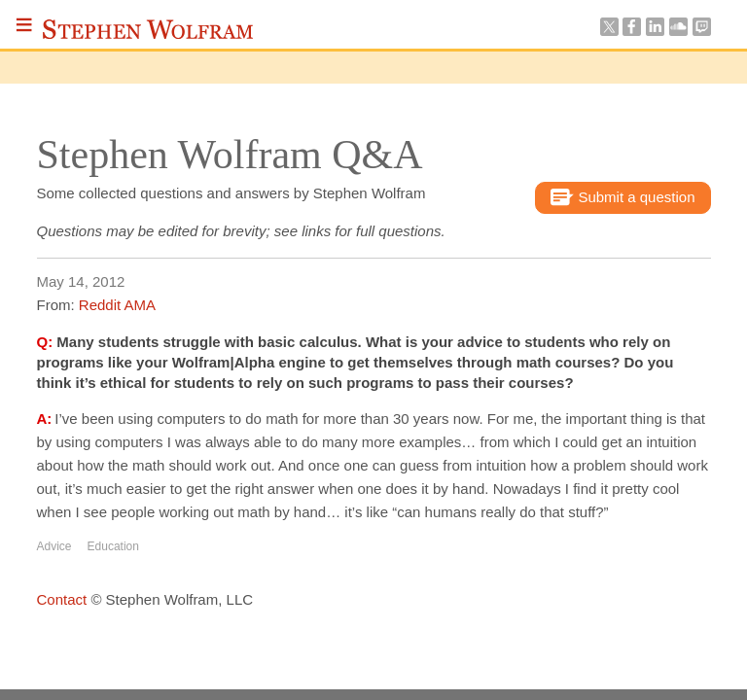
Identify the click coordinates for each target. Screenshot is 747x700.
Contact (62, 599)
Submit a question (622, 198)
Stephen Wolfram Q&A (230, 155)
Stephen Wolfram (148, 29)
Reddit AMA (117, 305)
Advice (54, 546)
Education (113, 546)
